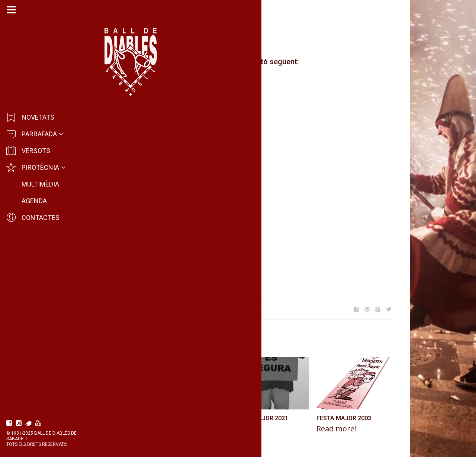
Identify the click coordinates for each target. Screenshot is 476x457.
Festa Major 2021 (301, 418)
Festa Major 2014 (178, 309)
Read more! (127, 429)
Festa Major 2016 (131, 309)
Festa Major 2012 (135, 418)
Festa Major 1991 (218, 418)
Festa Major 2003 (384, 418)
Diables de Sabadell (137, 42)
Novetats (185, 42)
